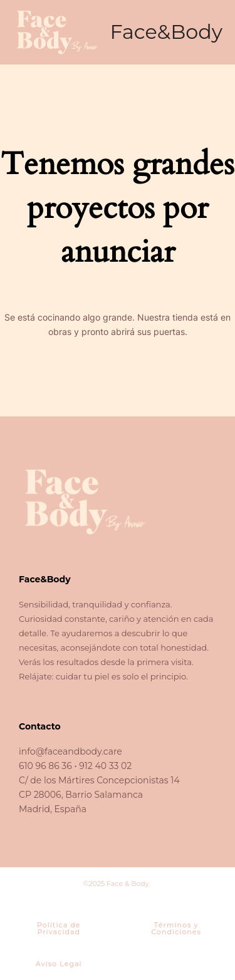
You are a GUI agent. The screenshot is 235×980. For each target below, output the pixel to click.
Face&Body (167, 32)
